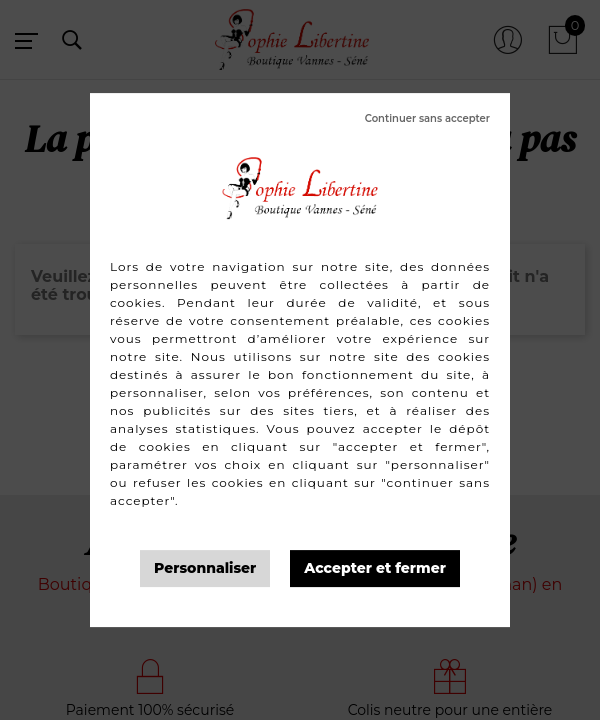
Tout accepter (375, 568)
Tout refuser (427, 119)
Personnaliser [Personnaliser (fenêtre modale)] (205, 568)
